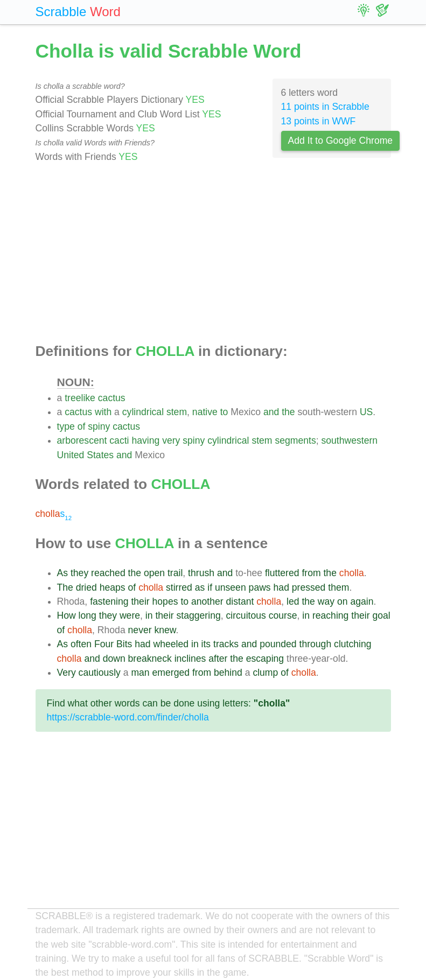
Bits (124, 644)
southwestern (349, 440)
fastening (109, 601)
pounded (278, 644)
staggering (199, 615)
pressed (309, 587)
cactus (112, 398)
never (140, 630)
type (66, 426)
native (205, 412)
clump (265, 673)
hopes (165, 601)
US (366, 412)
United (71, 455)
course (283, 615)
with (103, 412)
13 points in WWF (319, 121)
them (338, 587)
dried (86, 587)
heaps (113, 587)
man (140, 673)
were (130, 615)
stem (177, 412)
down (114, 659)
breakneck (150, 659)
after (218, 659)
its (206, 644)
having (145, 440)
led (293, 601)
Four (104, 644)
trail (175, 573)
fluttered (282, 573)
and (271, 412)
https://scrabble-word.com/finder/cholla (128, 717)
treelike (80, 398)
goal (381, 615)
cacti (119, 440)
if (210, 587)
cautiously (100, 673)
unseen (231, 587)
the (288, 412)
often (81, 644)
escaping (265, 659)
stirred (179, 587)
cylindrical (143, 412)
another (207, 601)
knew (165, 630)
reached (108, 573)
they (79, 573)
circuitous (246, 615)
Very (67, 673)
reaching (331, 615)
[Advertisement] (213, 254)
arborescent (82, 440)
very (171, 440)
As (63, 573)
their (140, 601)
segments (295, 440)
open (154, 573)
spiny (99, 426)
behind (228, 673)
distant (240, 601)
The (65, 587)
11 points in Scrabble (325, 107)
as (200, 587)
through (316, 644)
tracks (226, 644)
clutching (352, 644)
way (326, 601)
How (67, 615)
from (311, 573)
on (343, 601)
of (82, 426)
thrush (201, 573)
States (100, 455)
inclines (190, 659)
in (149, 615)
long (88, 615)
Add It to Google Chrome (341, 141)
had (281, 587)
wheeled (171, 644)
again (362, 601)
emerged (171, 673)
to (224, 412)
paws (260, 587)
